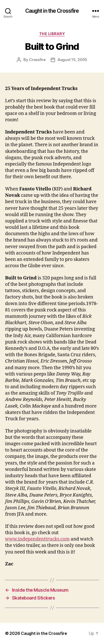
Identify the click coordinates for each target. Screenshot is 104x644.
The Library (52, 34)
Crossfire (37, 60)
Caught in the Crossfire (52, 11)
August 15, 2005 (72, 60)
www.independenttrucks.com (37, 539)
